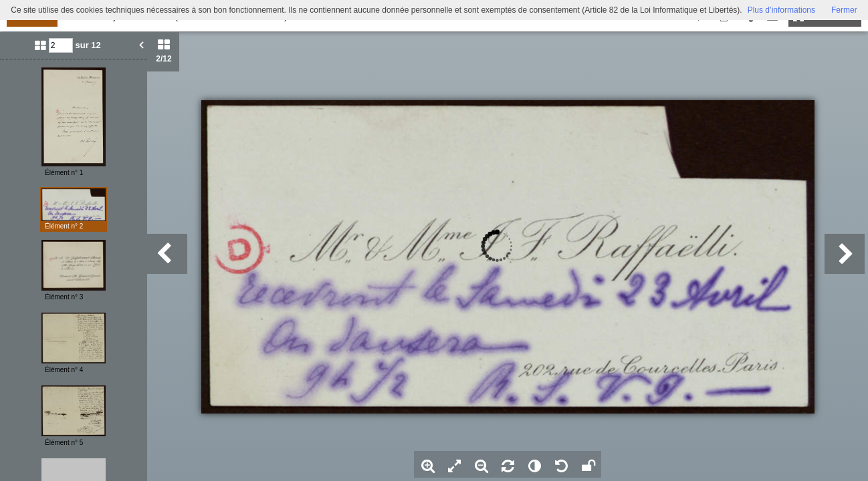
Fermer (844, 10)
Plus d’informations (781, 10)
